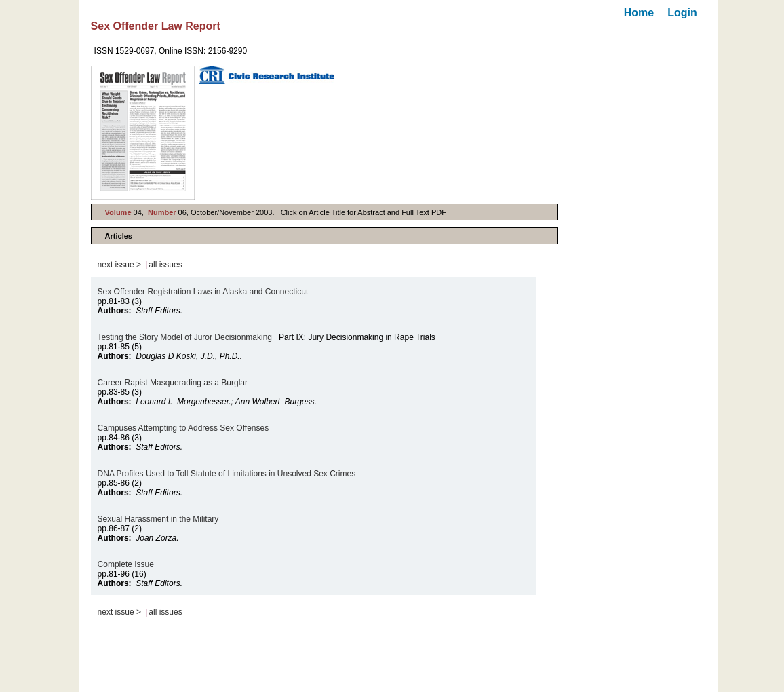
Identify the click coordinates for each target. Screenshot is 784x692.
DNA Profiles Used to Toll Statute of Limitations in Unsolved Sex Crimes (227, 474)
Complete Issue (126, 564)
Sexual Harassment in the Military (158, 519)
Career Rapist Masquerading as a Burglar (173, 383)
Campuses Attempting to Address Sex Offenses (183, 428)
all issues (165, 265)
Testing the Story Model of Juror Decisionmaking (185, 337)
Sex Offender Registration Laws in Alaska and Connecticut (203, 292)
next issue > (119, 265)
